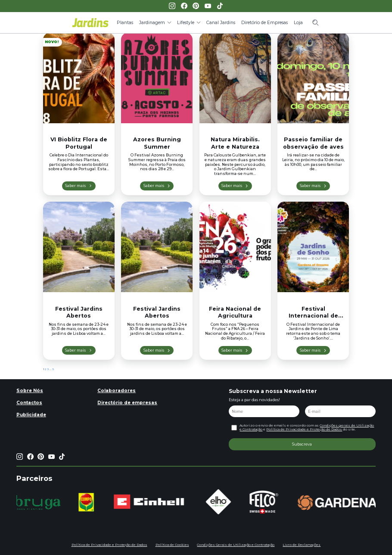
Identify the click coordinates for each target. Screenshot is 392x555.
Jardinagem (152, 23)
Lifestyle (186, 23)
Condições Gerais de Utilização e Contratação (236, 545)
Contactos (29, 403)
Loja (298, 23)
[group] (40, 502)
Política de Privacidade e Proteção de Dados (304, 429)
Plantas (125, 23)
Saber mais (75, 186)
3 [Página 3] (48, 369)
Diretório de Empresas (264, 23)
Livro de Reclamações (302, 545)
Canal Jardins (221, 23)
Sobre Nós (30, 391)
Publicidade (31, 415)
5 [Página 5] (53, 369)
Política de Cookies (172, 545)
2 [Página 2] (46, 369)
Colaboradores (117, 391)
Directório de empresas (127, 403)
